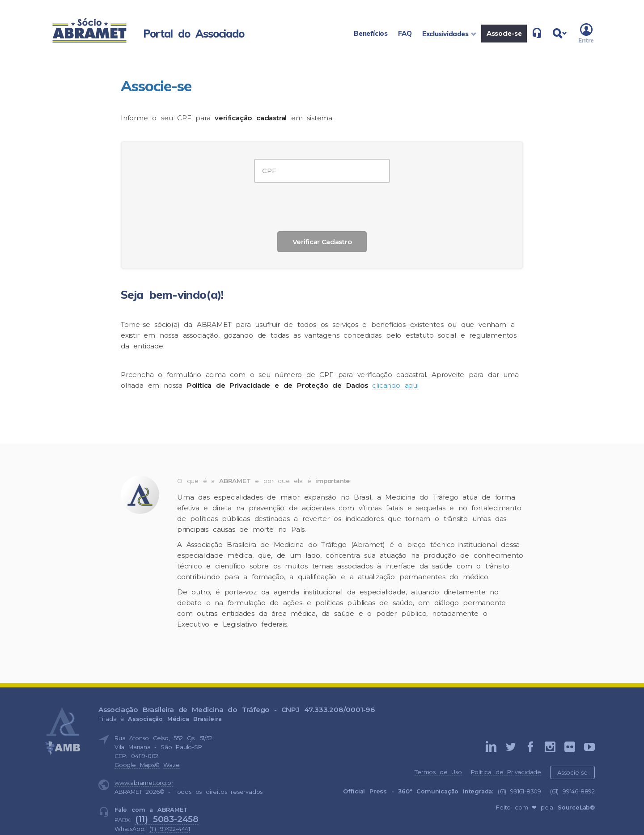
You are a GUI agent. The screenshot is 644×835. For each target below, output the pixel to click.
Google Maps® (137, 765)
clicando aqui (395, 385)
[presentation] (322, 205)
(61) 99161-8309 (519, 791)
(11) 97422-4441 (170, 829)
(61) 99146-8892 (572, 791)
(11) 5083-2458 (167, 819)
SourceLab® (576, 807)
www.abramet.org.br (144, 783)
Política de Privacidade (506, 772)
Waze (171, 765)
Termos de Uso (438, 772)
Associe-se (572, 773)
